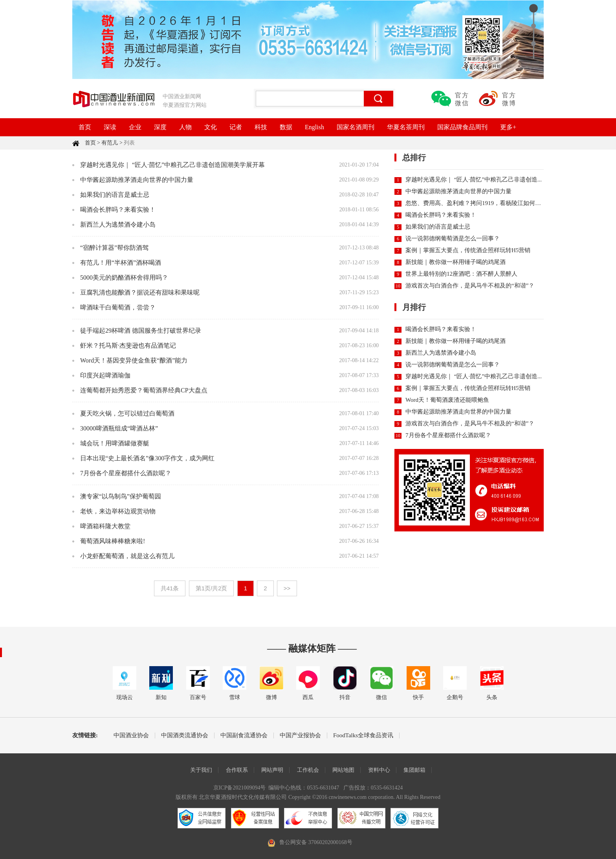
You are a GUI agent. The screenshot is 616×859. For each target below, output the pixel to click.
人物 (185, 127)
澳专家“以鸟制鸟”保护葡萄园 (121, 496)
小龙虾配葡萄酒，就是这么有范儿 (127, 556)
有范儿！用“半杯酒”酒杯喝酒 (121, 263)
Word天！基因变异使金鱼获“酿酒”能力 (134, 360)
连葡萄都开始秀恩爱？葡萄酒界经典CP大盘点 (144, 390)
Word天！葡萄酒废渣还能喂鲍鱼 (447, 400)
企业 (135, 127)
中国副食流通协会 (244, 735)
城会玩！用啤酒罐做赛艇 (115, 443)
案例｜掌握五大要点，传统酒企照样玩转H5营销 (468, 250)
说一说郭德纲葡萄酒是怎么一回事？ (453, 238)
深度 (160, 127)
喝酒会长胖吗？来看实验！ (118, 210)
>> (287, 588)
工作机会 (308, 770)
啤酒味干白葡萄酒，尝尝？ (118, 307)
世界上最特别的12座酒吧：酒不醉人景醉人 (461, 274)
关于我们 (201, 770)
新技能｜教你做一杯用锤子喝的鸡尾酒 (456, 262)
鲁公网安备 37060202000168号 (316, 842)
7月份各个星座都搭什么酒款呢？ (126, 473)
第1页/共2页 (212, 588)
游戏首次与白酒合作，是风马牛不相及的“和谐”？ (470, 286)
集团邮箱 (414, 770)
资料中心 (379, 770)
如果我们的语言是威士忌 (115, 195)
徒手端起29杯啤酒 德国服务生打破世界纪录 (141, 331)
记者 (236, 127)
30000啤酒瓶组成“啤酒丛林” (119, 428)
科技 (261, 127)
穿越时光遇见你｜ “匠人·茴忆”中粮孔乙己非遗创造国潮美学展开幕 (172, 165)
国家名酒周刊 (356, 127)
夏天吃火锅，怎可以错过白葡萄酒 (127, 413)
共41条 (170, 588)
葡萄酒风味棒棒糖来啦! (113, 541)
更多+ (508, 127)
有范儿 (110, 143)
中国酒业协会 (131, 735)
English (314, 127)
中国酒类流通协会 (185, 735)
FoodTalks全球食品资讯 (363, 735)
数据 (286, 127)
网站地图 (343, 770)
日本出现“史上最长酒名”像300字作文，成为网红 (147, 458)
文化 (211, 127)
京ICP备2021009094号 (240, 788)
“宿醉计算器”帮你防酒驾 (114, 248)
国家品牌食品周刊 (462, 127)
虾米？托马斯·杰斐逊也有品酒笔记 (128, 345)
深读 (110, 127)
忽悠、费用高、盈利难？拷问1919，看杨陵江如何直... (475, 203)
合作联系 (237, 770)
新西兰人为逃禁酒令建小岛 (118, 224)
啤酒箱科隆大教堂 (105, 526)
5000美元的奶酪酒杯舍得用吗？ (124, 277)
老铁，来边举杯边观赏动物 (118, 511)
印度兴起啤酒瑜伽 (105, 375)
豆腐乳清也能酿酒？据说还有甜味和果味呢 (140, 292)
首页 (85, 127)
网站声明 (272, 770)
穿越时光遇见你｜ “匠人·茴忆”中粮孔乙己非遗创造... (474, 179)
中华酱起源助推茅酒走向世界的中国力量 (137, 180)
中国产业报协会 (300, 735)
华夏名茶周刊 (406, 127)
